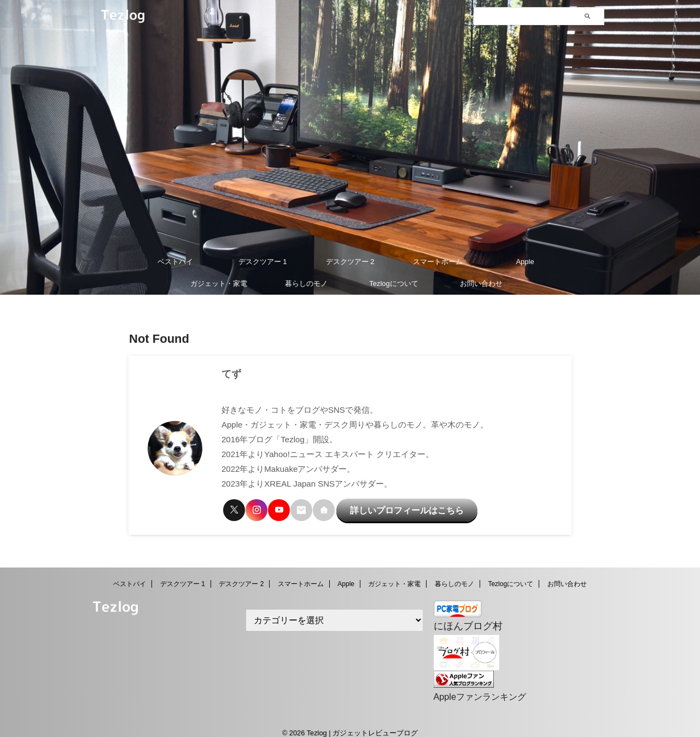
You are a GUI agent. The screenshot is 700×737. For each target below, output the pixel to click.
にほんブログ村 (462, 619)
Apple (525, 262)
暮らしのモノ (306, 283)
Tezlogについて (394, 283)
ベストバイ (175, 262)
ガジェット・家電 (219, 283)
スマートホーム (438, 262)
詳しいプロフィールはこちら (387, 507)
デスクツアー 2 (350, 262)
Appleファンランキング (474, 686)
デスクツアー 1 (263, 262)
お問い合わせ (481, 283)
